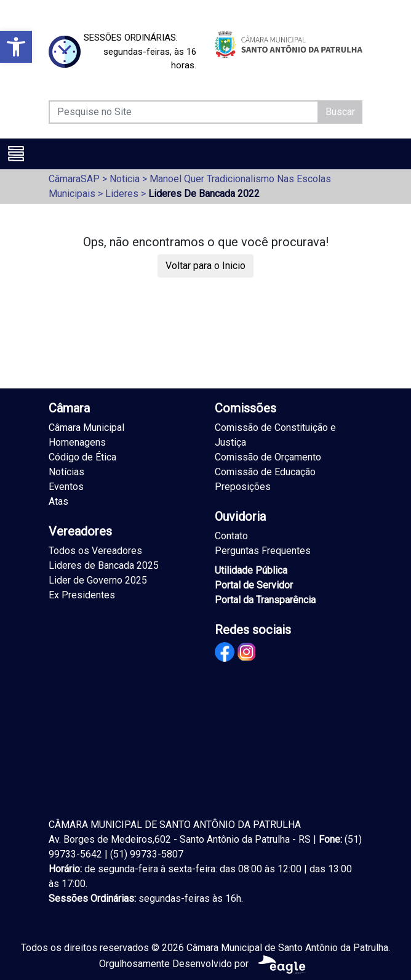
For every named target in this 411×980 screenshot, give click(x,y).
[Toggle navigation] (16, 153)
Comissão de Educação (265, 472)
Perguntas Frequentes (263, 551)
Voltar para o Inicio (205, 266)
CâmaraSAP (74, 179)
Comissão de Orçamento (268, 457)
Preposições (243, 487)
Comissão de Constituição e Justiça (275, 435)
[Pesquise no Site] (184, 112)
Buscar (340, 112)
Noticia (125, 179)
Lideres (122, 194)
